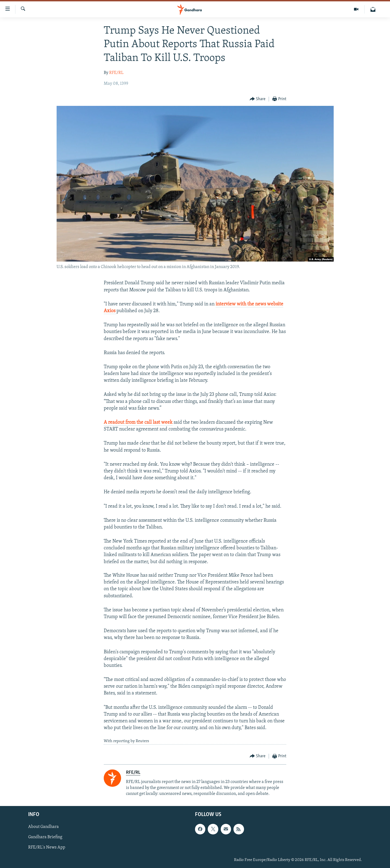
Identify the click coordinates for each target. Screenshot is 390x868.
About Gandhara (43, 827)
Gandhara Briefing (45, 837)
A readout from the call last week (138, 422)
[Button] (258, 99)
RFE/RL (116, 73)
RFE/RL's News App (47, 848)
